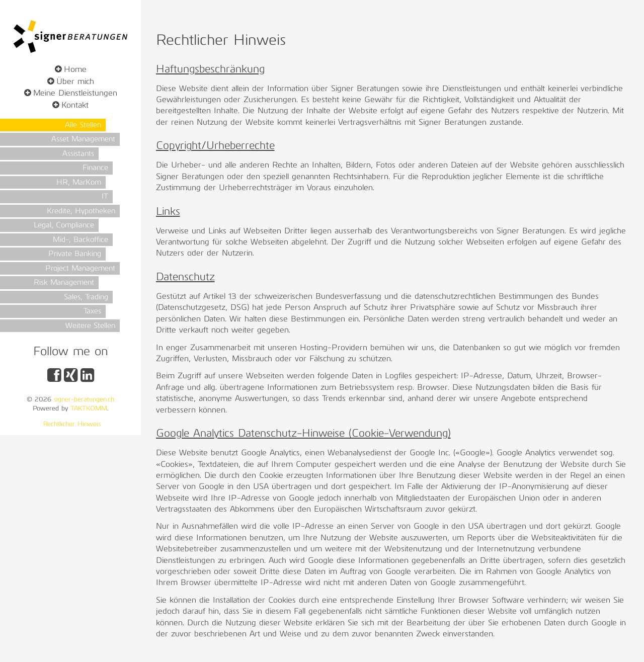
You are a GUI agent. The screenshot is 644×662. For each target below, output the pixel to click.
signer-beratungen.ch (84, 400)
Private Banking (75, 254)
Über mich (75, 82)
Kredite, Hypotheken (81, 212)
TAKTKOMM (89, 409)
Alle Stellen (83, 126)
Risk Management (64, 283)
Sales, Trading (86, 298)
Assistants (78, 154)
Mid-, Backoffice (80, 240)
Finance (95, 168)
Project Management (80, 269)
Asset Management (83, 140)
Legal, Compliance (64, 226)
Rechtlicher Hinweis (72, 424)
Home (75, 70)
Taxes (92, 312)
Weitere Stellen (90, 326)
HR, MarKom (79, 183)
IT (105, 197)
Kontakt (75, 106)
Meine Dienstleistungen (75, 94)
